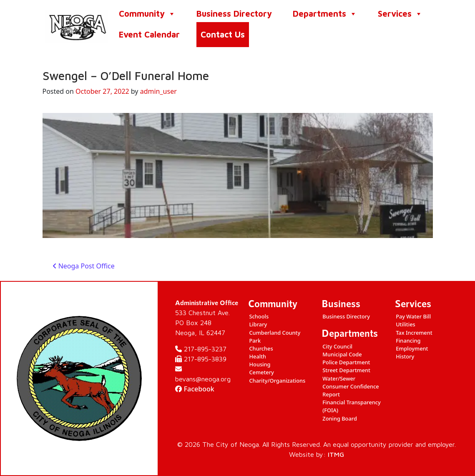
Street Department (346, 370)
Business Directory (234, 14)
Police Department (346, 362)
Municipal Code (342, 354)
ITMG (336, 454)
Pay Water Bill (413, 316)
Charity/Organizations (277, 381)
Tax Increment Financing (414, 337)
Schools (259, 316)
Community (147, 14)
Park (255, 341)
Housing (260, 364)
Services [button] (400, 14)
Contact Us (223, 34)
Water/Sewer (339, 378)
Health (258, 356)
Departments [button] (325, 14)
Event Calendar (149, 34)
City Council (337, 346)
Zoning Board (340, 418)
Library (258, 324)
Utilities (406, 324)
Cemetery (261, 372)
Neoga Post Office (84, 266)
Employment (412, 348)
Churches (261, 348)
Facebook (195, 389)
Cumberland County (275, 333)
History (405, 356)
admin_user (158, 91)
